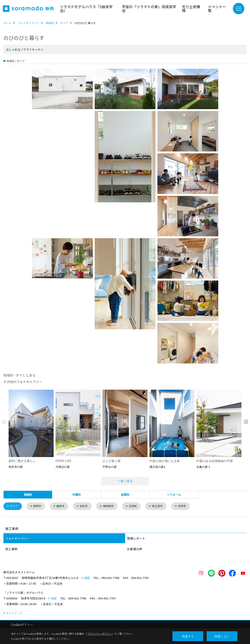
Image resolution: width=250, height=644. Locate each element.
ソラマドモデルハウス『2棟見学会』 (86, 8)
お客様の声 (135, 549)
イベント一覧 (217, 8)
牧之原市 (163, 506)
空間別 (125, 495)
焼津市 (188, 506)
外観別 (77, 495)
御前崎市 (112, 506)
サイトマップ (14, 613)
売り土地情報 (191, 8)
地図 (87, 578)
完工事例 (11, 549)
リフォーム (174, 495)
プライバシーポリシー (100, 634)
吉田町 (137, 506)
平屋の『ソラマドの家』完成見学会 (149, 8)
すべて (15, 506)
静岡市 (38, 506)
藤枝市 (62, 506)
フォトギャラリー (17, 538)
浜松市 (86, 506)
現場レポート (136, 538)
